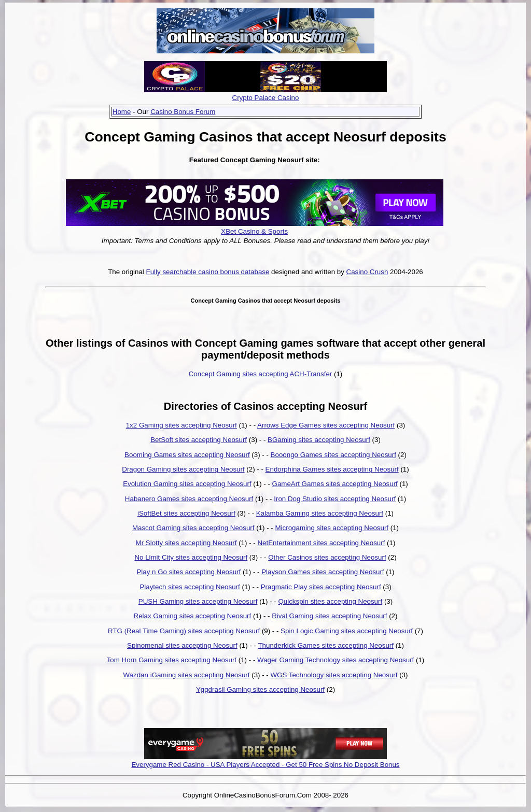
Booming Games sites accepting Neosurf (187, 455)
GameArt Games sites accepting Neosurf (335, 484)
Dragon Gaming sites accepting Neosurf (183, 469)
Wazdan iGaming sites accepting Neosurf (187, 675)
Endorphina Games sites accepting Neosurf (332, 469)
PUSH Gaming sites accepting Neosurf (198, 601)
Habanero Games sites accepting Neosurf (189, 499)
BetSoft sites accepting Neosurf (199, 440)
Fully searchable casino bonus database (208, 272)
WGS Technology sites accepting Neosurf (334, 675)
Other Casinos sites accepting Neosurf (327, 557)
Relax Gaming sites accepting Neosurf (193, 616)
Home (122, 112)
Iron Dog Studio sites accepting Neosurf (335, 499)
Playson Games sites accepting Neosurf (323, 572)
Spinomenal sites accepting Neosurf (182, 645)
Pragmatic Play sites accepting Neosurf (321, 587)
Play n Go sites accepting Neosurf (188, 572)
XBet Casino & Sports (254, 231)
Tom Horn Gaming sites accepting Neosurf (172, 660)
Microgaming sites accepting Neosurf (332, 528)
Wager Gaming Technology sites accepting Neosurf (336, 660)
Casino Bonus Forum (183, 112)
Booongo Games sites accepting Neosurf (333, 455)
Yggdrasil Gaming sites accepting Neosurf (260, 689)
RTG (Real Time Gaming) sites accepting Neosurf (184, 631)
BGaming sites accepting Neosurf (319, 440)
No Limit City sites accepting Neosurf (191, 557)
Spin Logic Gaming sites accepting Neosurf (347, 631)
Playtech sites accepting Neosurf (190, 587)
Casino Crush (367, 272)
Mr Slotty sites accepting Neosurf (186, 543)
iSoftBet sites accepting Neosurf (186, 513)
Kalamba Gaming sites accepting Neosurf (320, 513)
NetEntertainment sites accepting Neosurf (321, 543)
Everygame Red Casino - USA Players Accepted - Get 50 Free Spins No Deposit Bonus (265, 765)
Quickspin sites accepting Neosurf (330, 601)
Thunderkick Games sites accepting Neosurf (326, 645)
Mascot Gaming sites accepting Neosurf (193, 528)
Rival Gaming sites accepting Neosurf (329, 616)
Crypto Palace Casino (266, 98)
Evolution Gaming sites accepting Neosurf (187, 484)
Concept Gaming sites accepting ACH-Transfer (261, 374)
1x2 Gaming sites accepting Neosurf (181, 425)
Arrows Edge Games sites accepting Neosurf (326, 425)
